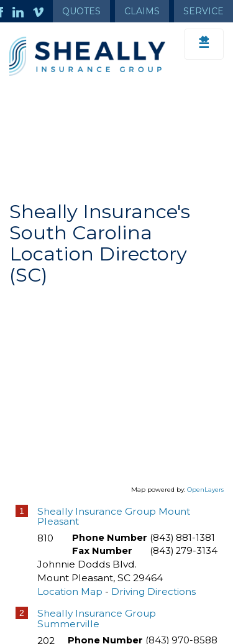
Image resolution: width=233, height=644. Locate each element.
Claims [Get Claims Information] (142, 11)
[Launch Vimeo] (43, 11)
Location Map (70, 591)
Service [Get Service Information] (203, 11)
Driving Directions (153, 591)
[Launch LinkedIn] (23, 11)
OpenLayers (205, 490)
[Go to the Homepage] (87, 56)
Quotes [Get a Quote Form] (81, 11)
